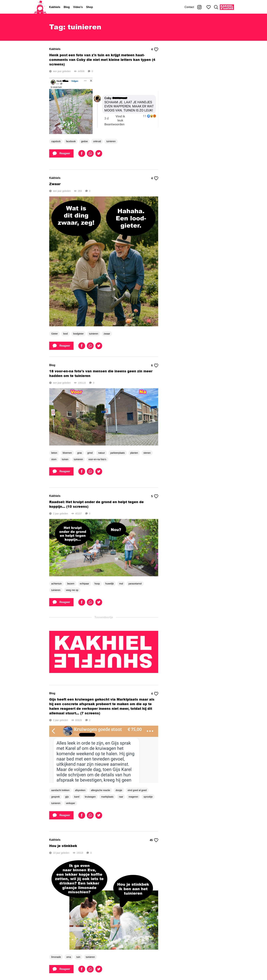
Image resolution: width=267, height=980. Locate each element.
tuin (78, 957)
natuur (101, 453)
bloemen (67, 453)
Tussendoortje (104, 617)
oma (69, 957)
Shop (90, 7)
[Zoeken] (216, 7)
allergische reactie (101, 790)
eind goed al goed (137, 790)
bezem (71, 584)
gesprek (56, 797)
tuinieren (111, 141)
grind (90, 453)
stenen (147, 453)
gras (80, 453)
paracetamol (135, 584)
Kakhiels (55, 7)
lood (65, 334)
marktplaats (107, 797)
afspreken (80, 790)
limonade (56, 957)
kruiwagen (90, 797)
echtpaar (84, 584)
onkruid (97, 141)
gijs (67, 797)
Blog (67, 7)
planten (134, 453)
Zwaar (55, 184)
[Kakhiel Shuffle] (227, 7)
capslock (56, 141)
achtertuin (56, 584)
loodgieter (78, 334)
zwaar (107, 334)
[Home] (40, 7)
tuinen (65, 459)
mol (121, 584)
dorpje (119, 790)
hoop (97, 584)
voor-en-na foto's (97, 459)
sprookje (148, 797)
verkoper (70, 803)
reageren (133, 797)
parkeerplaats (118, 453)
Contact (189, 7)
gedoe (84, 141)
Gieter (54, 334)
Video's (78, 7)
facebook (71, 141)
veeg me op (72, 590)
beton (54, 453)
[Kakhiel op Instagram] (199, 7)
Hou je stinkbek (63, 846)
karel (77, 797)
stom (54, 459)
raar (121, 797)
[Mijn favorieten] (209, 7)
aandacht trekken (60, 790)
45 (154, 840)
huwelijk (109, 584)
